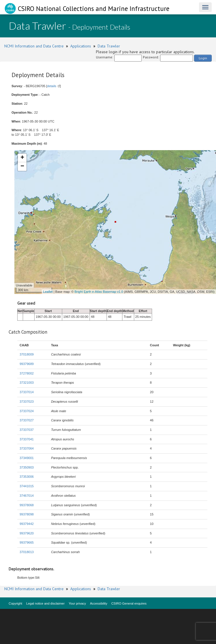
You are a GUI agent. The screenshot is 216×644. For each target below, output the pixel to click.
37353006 (27, 477)
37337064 (27, 448)
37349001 (27, 458)
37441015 (27, 486)
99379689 (27, 364)
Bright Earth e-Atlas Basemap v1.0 (99, 292)
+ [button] (22, 158)
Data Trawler (109, 46)
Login (203, 58)
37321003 (27, 383)
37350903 (27, 467)
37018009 (27, 354)
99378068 (27, 505)
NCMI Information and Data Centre (34, 46)
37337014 (27, 392)
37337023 (27, 402)
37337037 (27, 430)
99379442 (27, 524)
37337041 (27, 439)
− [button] (22, 167)
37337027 (27, 420)
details (52, 86)
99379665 (27, 542)
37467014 (27, 496)
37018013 (27, 552)
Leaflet (48, 292)
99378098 (27, 514)
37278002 (27, 373)
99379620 (27, 533)
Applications (81, 46)
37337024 (27, 411)
